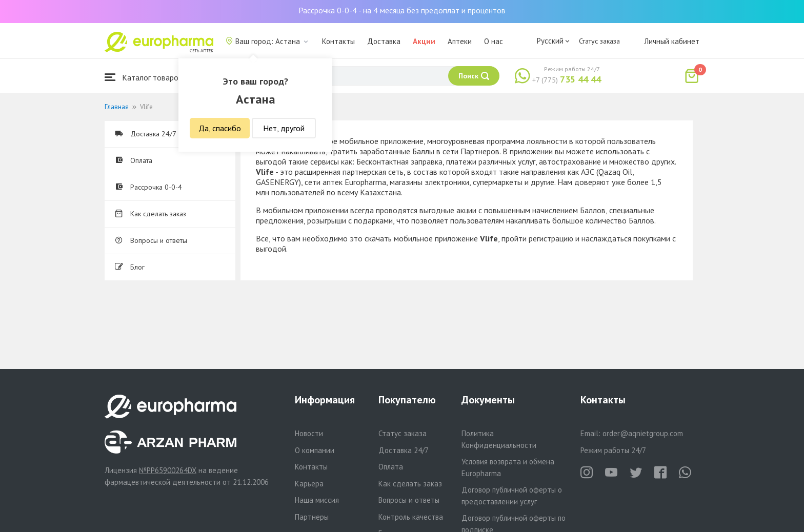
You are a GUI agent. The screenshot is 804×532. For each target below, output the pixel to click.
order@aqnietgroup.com (643, 433)
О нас (494, 41)
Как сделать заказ (150, 214)
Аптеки (460, 41)
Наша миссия (317, 500)
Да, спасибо (220, 128)
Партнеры (312, 517)
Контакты (338, 41)
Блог (130, 267)
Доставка (384, 41)
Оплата (134, 160)
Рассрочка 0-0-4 (148, 187)
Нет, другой (284, 128)
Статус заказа (599, 41)
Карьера (309, 484)
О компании (315, 450)
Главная (117, 107)
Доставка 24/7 (146, 134)
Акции (424, 41)
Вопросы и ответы (151, 240)
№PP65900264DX (168, 470)
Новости (309, 433)
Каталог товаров (144, 77)
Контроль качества (411, 517)
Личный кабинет (672, 41)
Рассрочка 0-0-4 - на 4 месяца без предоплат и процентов (402, 10)
